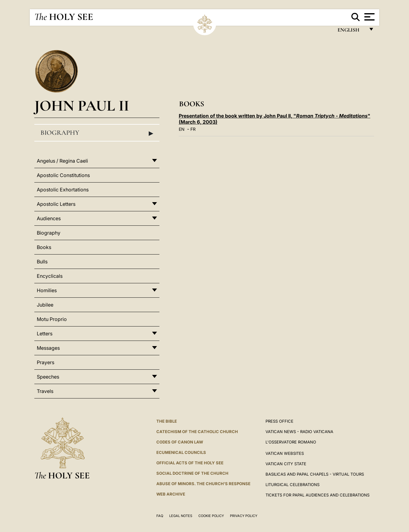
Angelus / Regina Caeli (62, 161)
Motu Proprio (52, 319)
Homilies (47, 290)
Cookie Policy (211, 516)
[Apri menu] (369, 17)
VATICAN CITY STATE (286, 464)
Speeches (48, 377)
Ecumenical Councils (181, 452)
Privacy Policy (244, 516)
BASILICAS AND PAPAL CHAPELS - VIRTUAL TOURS (315, 474)
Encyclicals (50, 276)
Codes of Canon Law (180, 442)
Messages (48, 348)
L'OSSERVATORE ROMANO (291, 442)
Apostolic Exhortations (63, 190)
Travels (45, 391)
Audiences (49, 218)
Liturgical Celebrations (292, 485)
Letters (45, 334)
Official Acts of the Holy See (190, 463)
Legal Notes (181, 516)
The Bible (167, 421)
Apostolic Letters (56, 204)
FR (193, 129)
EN (182, 129)
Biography (97, 133)
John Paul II (82, 106)
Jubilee (45, 305)
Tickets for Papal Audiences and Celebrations (317, 495)
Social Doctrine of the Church (192, 473)
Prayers (46, 362)
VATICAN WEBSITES (285, 453)
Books (44, 247)
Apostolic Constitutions (63, 175)
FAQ (160, 516)
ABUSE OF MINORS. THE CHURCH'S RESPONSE (203, 484)
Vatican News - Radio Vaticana (299, 432)
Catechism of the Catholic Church (197, 432)
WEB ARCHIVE (171, 494)
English (351, 31)
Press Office (279, 421)
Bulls (42, 262)
